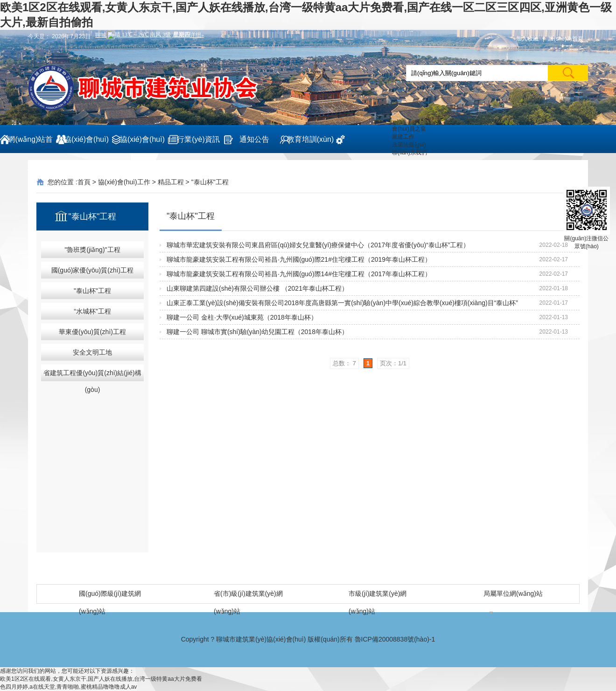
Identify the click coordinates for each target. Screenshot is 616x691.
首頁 (84, 182)
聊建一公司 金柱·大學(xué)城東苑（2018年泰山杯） (242, 317)
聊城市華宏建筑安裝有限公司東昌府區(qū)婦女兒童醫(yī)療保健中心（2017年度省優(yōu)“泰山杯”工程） (318, 245)
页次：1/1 (393, 363)
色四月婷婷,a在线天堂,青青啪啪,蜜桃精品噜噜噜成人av (68, 687)
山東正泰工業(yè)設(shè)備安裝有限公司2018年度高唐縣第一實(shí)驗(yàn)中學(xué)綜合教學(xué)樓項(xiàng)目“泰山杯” (342, 303)
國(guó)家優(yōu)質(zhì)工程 (93, 270)
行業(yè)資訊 (198, 139)
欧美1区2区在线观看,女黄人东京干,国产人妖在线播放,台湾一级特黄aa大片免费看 (101, 679)
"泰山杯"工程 (210, 182)
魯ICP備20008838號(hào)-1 (395, 639)
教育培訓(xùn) (310, 139)
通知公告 (254, 139)
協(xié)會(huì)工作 (142, 144)
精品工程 (171, 182)
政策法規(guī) (409, 145)
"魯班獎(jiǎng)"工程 (92, 250)
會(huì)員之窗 (409, 129)
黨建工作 (403, 137)
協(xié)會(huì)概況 (86, 144)
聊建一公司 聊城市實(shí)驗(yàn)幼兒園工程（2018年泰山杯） (257, 332)
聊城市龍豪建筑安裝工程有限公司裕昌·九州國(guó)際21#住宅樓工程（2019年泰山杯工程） (299, 259)
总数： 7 (344, 363)
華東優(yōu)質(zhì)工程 (92, 332)
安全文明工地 (92, 352)
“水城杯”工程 (92, 311)
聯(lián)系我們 (409, 153)
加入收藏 (527, 39)
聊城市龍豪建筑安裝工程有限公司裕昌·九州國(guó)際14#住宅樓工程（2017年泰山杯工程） (299, 274)
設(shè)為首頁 (566, 39)
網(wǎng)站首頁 (30, 144)
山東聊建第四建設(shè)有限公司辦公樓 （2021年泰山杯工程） (257, 288)
